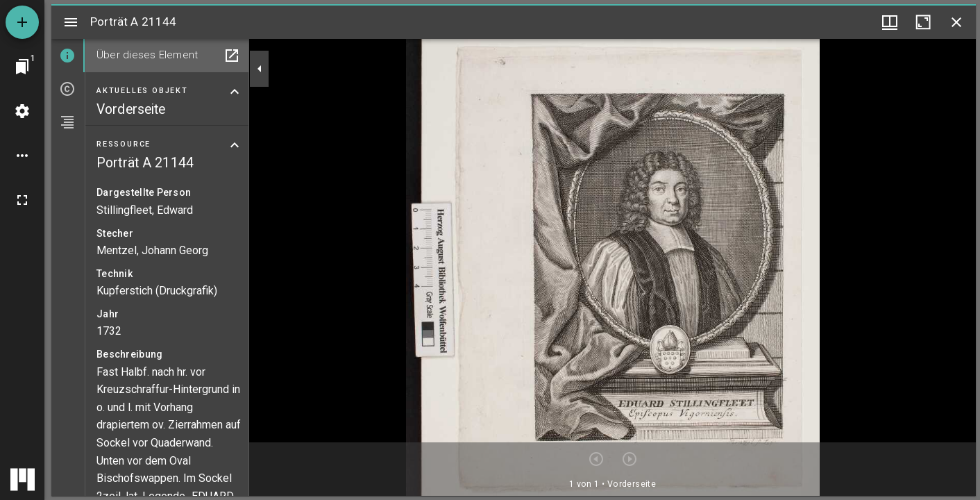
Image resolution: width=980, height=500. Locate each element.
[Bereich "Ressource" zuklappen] (235, 145)
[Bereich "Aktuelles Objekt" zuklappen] (235, 92)
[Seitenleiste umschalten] (71, 22)
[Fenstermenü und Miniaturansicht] (890, 22)
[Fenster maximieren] (923, 22)
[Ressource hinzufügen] (22, 22)
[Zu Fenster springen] (22, 67)
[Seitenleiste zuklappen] (260, 69)
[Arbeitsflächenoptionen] (22, 156)
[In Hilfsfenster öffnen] (232, 56)
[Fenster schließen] (956, 22)
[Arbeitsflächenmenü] (22, 111)
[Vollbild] (22, 200)
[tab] (68, 56)
